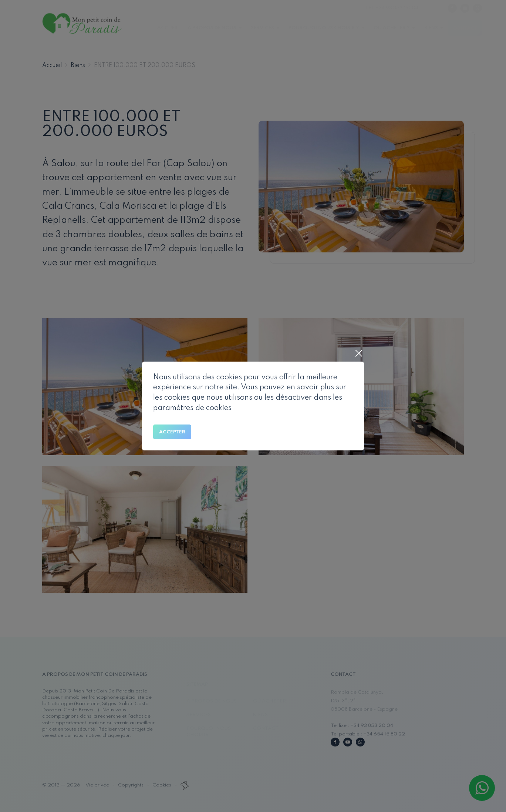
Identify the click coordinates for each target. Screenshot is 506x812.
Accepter (172, 432)
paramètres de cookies (192, 408)
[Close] (358, 354)
